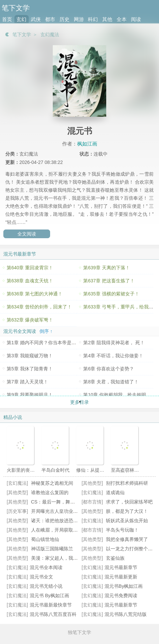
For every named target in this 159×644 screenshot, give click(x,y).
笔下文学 (22, 34)
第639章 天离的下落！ (106, 268)
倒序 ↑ (46, 331)
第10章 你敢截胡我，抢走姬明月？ (119, 395)
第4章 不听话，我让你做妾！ (113, 356)
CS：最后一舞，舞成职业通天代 (65, 502)
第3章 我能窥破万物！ (30, 356)
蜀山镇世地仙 (45, 539)
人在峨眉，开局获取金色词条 (61, 530)
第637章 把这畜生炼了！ (109, 281)
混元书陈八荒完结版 (126, 614)
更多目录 (79, 402)
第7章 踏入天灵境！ (27, 382)
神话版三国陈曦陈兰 (52, 549)
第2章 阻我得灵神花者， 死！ (114, 343)
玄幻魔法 (50, 34)
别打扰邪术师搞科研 (127, 483)
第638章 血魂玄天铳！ (30, 281)
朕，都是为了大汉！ (127, 511)
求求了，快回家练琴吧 (129, 502)
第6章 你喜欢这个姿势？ (109, 369)
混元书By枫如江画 (124, 586)
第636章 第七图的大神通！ (35, 294)
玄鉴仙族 (115, 558)
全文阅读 (27, 234)
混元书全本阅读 (46, 567)
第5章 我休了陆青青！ (30, 369)
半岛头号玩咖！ (122, 530)
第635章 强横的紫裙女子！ (111, 294)
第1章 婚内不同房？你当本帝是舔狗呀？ (48, 343)
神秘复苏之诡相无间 (52, 483)
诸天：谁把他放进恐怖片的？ (61, 521)
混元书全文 (41, 577)
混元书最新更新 (121, 577)
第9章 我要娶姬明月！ (30, 395)
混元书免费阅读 (121, 595)
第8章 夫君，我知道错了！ (111, 382)
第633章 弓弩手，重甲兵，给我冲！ (120, 307)
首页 (7, 19)
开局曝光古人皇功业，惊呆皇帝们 (66, 511)
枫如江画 (87, 144)
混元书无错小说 (46, 586)
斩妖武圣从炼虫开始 (127, 521)
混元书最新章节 (121, 567)
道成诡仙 (115, 492)
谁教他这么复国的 (50, 492)
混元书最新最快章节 (51, 605)
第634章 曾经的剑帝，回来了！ (39, 307)
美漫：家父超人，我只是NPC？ (64, 558)
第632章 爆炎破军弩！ (30, 320)
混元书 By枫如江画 (49, 595)
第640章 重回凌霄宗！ (30, 268)
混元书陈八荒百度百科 (53, 614)
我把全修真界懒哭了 (127, 539)
